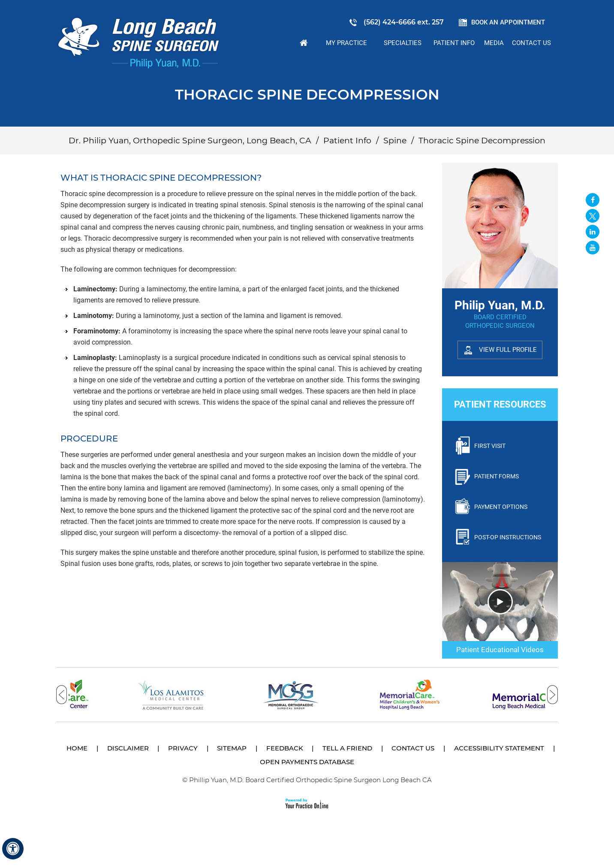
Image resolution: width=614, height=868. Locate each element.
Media (494, 43)
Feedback (285, 748)
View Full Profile (508, 350)
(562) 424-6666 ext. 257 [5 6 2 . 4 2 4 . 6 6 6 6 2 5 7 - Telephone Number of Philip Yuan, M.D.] (404, 22)
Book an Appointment (508, 22)
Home (304, 43)
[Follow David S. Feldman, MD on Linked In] (593, 232)
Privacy (183, 748)
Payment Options (501, 507)
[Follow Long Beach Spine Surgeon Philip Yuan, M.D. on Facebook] (593, 200)
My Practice (346, 43)
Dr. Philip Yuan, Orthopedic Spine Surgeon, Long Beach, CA (190, 141)
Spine (395, 141)
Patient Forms (497, 476)
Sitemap (232, 748)
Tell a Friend (347, 748)
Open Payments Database (307, 762)
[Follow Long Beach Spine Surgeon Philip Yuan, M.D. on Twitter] (593, 216)
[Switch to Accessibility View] (13, 849)
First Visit (490, 446)
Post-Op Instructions (508, 537)
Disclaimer (128, 748)
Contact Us (531, 43)
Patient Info (454, 43)
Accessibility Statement (499, 748)
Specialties (403, 43)
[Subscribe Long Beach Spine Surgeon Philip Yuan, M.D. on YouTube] (593, 248)
